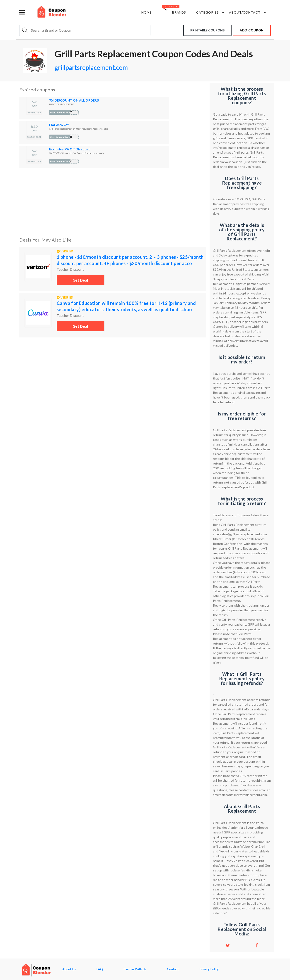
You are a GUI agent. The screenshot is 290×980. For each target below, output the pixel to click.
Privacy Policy (209, 969)
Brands (179, 12)
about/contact (248, 12)
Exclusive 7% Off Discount (70, 149)
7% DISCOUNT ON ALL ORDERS (74, 100)
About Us (69, 969)
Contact (173, 969)
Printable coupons (207, 30)
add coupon (252, 30)
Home (147, 12)
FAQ (100, 969)
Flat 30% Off (59, 125)
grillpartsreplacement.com (91, 67)
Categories (211, 12)
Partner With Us (135, 969)
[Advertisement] (113, 202)
